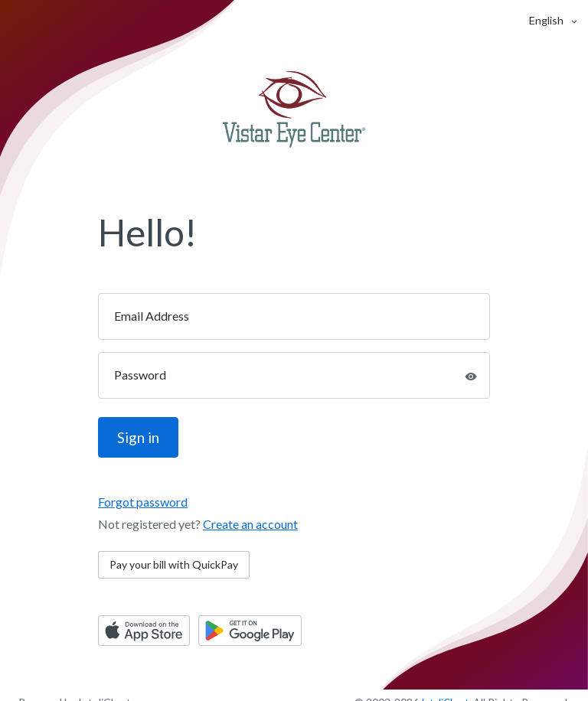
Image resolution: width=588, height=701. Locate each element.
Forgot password (143, 502)
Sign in (138, 437)
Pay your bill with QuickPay (174, 564)
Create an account (250, 524)
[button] (546, 20)
